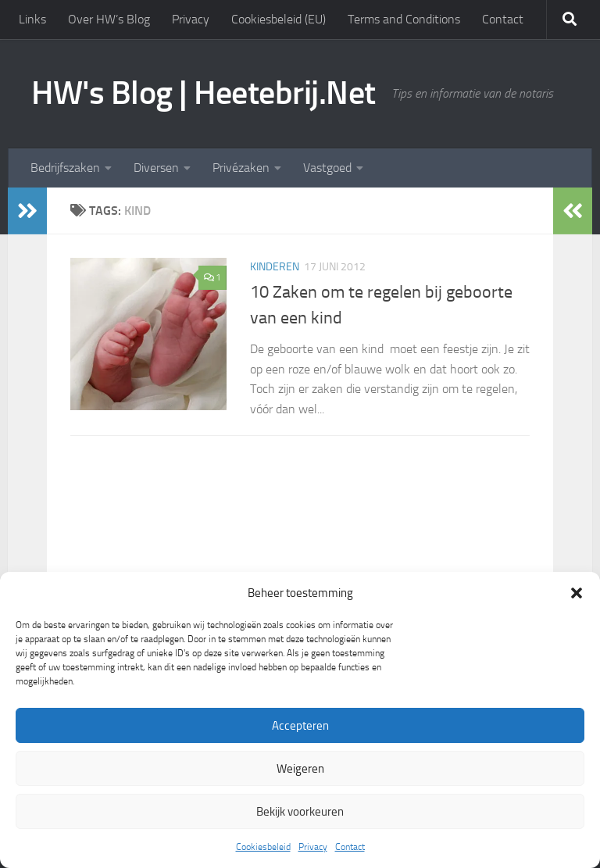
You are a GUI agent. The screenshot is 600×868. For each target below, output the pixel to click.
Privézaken (241, 168)
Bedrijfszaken (65, 168)
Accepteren (300, 726)
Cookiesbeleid (263, 847)
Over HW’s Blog (109, 19)
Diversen (156, 168)
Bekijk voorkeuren (300, 812)
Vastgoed (327, 168)
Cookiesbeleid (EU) (279, 19)
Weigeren (300, 769)
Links (32, 19)
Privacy (313, 847)
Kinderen (275, 267)
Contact (350, 847)
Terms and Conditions (404, 19)
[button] (577, 593)
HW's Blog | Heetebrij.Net (204, 93)
